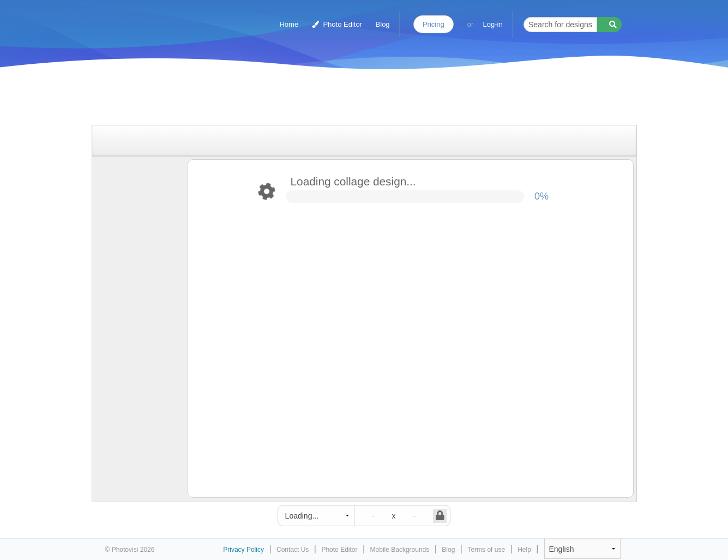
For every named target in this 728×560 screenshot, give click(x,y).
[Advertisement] (353, 100)
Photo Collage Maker (152, 19)
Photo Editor (337, 24)
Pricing (434, 24)
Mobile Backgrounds (400, 550)
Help (524, 550)
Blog (383, 24)
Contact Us (293, 550)
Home (289, 24)
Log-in (493, 24)
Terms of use (486, 550)
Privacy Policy (243, 550)
